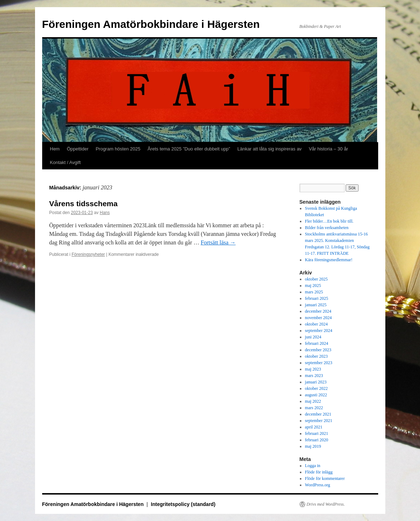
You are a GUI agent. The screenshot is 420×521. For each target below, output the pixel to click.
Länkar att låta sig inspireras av (270, 149)
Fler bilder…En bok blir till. (329, 221)
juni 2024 (313, 337)
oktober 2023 (316, 356)
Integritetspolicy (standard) (183, 504)
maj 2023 (313, 369)
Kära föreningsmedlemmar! (329, 260)
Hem (55, 149)
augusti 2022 (316, 395)
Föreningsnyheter (88, 254)
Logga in (313, 466)
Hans (105, 213)
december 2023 (318, 350)
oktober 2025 (316, 279)
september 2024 (318, 331)
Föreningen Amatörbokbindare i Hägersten (151, 24)
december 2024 (318, 311)
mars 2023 (314, 376)
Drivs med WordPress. (326, 504)
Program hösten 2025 (118, 149)
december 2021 (318, 414)
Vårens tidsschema (83, 204)
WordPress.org (317, 485)
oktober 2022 (316, 388)
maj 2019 (313, 446)
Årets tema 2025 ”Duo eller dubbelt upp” (189, 149)
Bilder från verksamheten (327, 228)
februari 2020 (317, 440)
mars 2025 (314, 292)
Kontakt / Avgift (65, 162)
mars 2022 (314, 408)
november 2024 (318, 318)
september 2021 (318, 421)
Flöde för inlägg (319, 472)
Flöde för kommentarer (325, 478)
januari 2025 (316, 305)
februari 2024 (317, 343)
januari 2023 (316, 382)
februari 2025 (317, 298)
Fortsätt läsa (218, 242)
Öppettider (78, 149)
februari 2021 (317, 433)
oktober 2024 (316, 324)
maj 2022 (313, 401)
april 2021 (314, 427)
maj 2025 (313, 286)
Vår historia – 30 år (328, 149)
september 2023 (318, 363)
